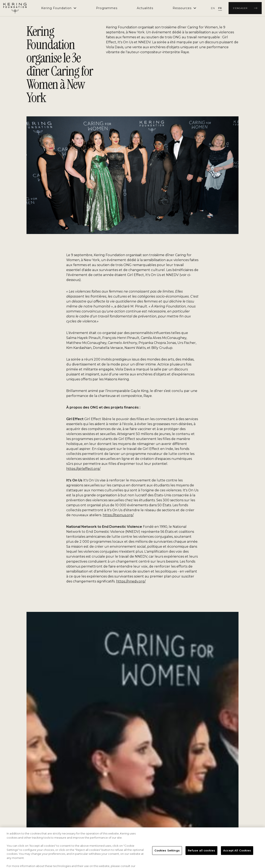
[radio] (213, 8)
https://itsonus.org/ (118, 515)
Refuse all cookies (201, 858)
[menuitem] (107, 8)
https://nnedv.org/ (131, 581)
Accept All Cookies (237, 858)
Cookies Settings (167, 858)
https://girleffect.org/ (83, 469)
